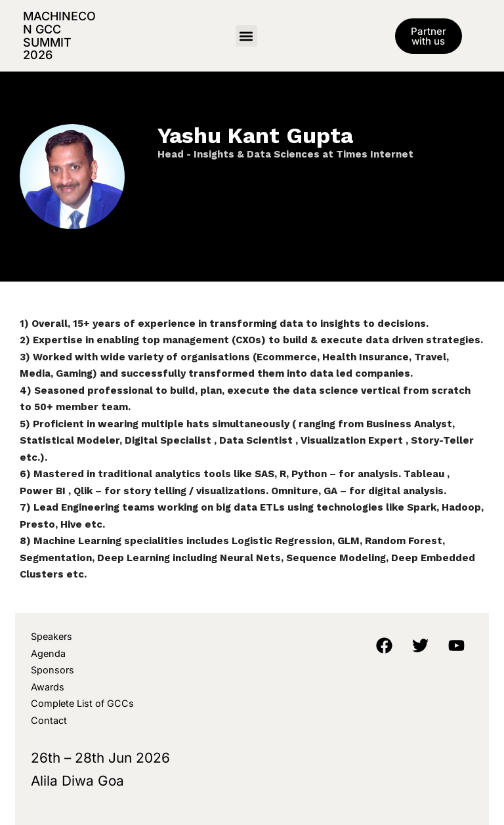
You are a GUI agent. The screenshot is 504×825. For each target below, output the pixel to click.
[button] (246, 36)
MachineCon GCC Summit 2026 (59, 35)
